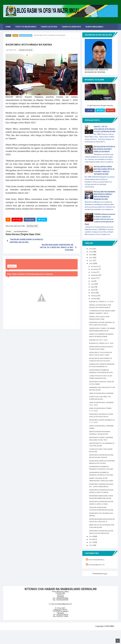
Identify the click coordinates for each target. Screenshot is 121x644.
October (94, 272)
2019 (91, 550)
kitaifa (15, 35)
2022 (91, 257)
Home (8, 35)
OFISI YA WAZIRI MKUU (97, 573)
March (94, 292)
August (94, 278)
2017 (91, 556)
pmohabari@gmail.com (97, 578)
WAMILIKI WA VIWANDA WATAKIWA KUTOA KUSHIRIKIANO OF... (102, 371)
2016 (91, 559)
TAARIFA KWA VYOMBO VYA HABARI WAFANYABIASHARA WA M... (102, 332)
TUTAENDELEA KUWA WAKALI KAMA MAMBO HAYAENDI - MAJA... (100, 312)
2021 (91, 260)
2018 (91, 553)
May (93, 286)
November (95, 269)
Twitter (42, 220)
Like (90, 110)
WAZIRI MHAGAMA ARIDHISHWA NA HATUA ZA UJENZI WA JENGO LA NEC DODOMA (58, 242)
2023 (91, 255)
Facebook (30, 220)
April (93, 289)
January (94, 298)
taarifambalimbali (26, 35)
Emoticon (12, 261)
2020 (91, 263)
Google (17, 220)
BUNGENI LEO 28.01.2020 (98, 344)
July (93, 281)
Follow (100, 110)
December (95, 266)
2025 (91, 249)
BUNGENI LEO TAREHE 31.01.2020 (102, 301)
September (96, 275)
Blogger (105, 587)
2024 (91, 252)
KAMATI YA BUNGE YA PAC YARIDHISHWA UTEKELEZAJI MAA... (100, 492)
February (95, 295)
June (93, 283)
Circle (110, 110)
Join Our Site (100, 92)
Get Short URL (32, 226)
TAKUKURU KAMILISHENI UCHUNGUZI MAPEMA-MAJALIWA (21, 242)
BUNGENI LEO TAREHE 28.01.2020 (102, 347)
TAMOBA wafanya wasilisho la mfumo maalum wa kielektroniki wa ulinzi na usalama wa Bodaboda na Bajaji (100, 219)
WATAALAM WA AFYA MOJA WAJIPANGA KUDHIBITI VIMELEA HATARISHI (104, 149)
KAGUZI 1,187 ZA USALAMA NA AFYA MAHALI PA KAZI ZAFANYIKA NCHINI (105, 129)
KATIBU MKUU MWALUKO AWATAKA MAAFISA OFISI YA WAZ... (100, 472)
